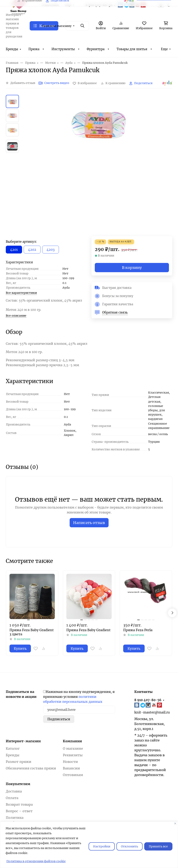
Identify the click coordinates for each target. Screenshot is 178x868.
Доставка (14, 791)
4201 (14, 250)
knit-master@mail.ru (152, 712)
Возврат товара (19, 804)
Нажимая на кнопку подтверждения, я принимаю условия (79, 697)
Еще (164, 49)
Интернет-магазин (23, 741)
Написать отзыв (89, 523)
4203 (51, 250)
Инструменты (63, 49)
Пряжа (34, 49)
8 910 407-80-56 (148, 700)
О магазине (73, 748)
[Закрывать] (175, 823)
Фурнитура (96, 49)
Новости (70, 762)
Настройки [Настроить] (102, 846)
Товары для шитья (132, 49)
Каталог (13, 748)
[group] (99, 166)
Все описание (16, 316)
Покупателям (18, 784)
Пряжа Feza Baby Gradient (88, 630)
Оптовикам (73, 775)
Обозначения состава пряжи (31, 768)
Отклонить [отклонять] (129, 846)
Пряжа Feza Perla (138, 630)
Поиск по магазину (57, 26)
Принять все (158, 846)
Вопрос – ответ (19, 811)
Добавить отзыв (23, 83)
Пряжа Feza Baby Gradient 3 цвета (32, 632)
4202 (32, 250)
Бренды (12, 49)
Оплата (12, 798)
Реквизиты (73, 755)
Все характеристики (21, 293)
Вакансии (71, 768)
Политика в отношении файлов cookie (36, 861)
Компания (72, 741)
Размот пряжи (19, 762)
